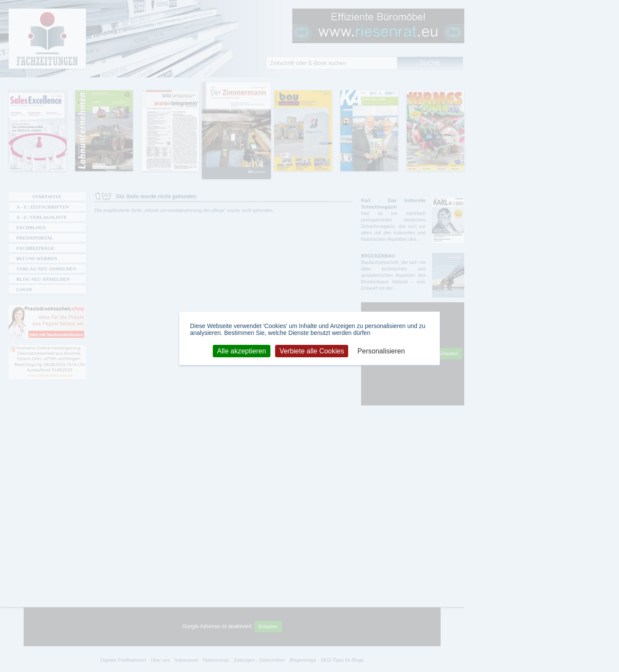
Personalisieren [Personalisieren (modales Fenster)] (381, 351)
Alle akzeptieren (242, 351)
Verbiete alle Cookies (312, 351)
